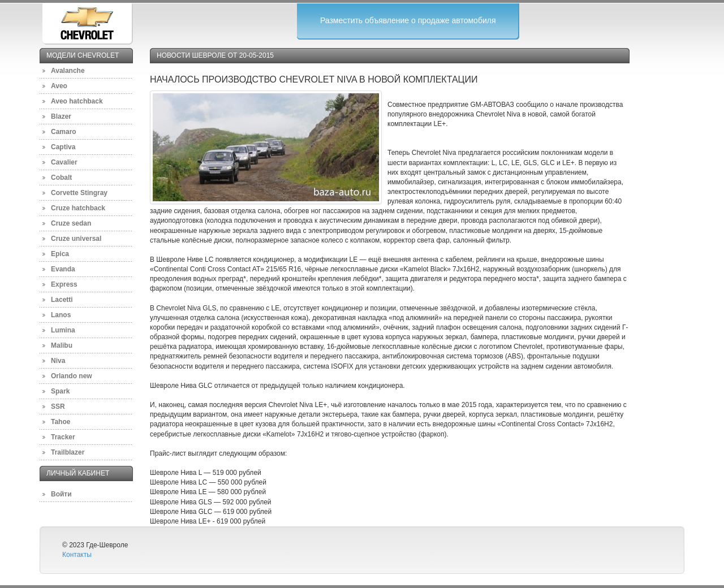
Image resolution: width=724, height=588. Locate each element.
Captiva (63, 147)
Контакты (77, 555)
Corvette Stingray (79, 193)
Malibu (62, 345)
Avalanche (68, 71)
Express (64, 284)
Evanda (63, 269)
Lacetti (62, 300)
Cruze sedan (71, 223)
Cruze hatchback (78, 208)
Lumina (63, 330)
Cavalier (64, 162)
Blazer (61, 116)
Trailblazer (68, 452)
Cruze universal (76, 239)
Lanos (61, 315)
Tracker (63, 437)
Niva (58, 361)
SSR (58, 407)
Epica (60, 254)
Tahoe (61, 422)
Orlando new (72, 376)
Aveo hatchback (77, 101)
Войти (61, 494)
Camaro (64, 132)
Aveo (59, 86)
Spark (60, 391)
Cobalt (61, 178)
